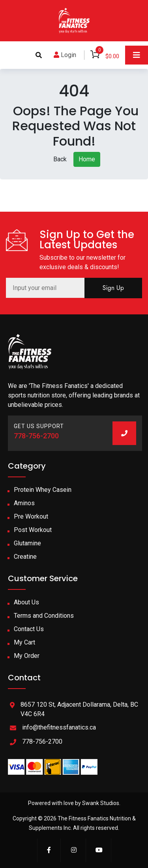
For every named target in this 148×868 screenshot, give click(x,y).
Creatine (25, 557)
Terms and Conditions (44, 616)
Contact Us (29, 629)
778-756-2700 (36, 436)
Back (60, 159)
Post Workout (33, 530)
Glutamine (27, 543)
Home (87, 159)
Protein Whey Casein (43, 490)
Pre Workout (31, 516)
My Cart (24, 642)
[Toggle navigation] (137, 55)
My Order (27, 656)
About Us (26, 602)
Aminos (24, 503)
